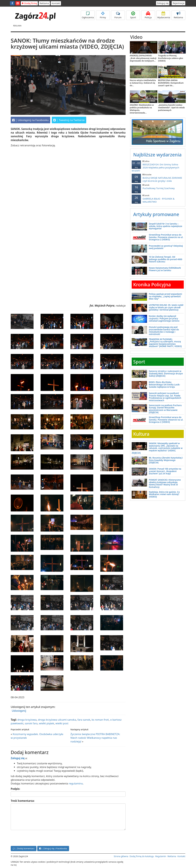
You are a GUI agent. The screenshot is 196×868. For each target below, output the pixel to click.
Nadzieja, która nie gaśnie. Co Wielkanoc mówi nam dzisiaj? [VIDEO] (164, 494)
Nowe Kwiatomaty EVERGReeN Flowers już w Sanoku (165, 269)
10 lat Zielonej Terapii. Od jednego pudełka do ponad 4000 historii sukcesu (166, 259)
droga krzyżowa (27, 720)
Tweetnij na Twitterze (69, 120)
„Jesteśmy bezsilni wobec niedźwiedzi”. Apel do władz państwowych (171, 108)
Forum (118, 15)
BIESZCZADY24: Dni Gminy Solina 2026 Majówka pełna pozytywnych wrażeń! (158, 166)
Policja (148, 15)
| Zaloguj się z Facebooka (53, 848)
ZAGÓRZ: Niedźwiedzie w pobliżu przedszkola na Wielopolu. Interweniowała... (142, 109)
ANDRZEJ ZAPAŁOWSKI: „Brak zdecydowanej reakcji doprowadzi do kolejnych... (143, 58)
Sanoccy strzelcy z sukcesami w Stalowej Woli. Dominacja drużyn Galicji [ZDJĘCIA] (166, 373)
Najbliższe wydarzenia (157, 155)
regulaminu (76, 783)
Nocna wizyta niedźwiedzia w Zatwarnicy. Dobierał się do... (143, 83)
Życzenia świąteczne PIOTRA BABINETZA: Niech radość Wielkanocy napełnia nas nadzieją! (95, 738)
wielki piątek (46, 723)
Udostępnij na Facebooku (30, 120)
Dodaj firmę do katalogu (142, 856)
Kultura (141, 434)
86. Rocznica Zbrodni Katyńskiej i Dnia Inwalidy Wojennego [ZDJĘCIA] (166, 460)
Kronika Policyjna (152, 285)
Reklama (44, 3)
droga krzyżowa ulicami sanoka (57, 720)
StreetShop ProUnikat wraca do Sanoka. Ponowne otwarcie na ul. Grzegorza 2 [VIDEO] (166, 237)
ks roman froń (100, 720)
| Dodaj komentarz (24, 848)
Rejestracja (178, 3)
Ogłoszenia (88, 15)
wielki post (62, 723)
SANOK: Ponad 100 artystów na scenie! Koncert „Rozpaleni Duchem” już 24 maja (165, 471)
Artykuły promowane (156, 214)
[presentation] (34, 838)
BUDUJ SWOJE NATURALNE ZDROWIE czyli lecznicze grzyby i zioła (158, 178)
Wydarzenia (164, 15)
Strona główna (121, 856)
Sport (133, 15)
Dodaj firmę (29, 3)
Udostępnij (19, 711)
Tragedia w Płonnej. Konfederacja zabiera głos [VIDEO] (171, 58)
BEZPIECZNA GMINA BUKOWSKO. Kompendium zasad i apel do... (171, 83)
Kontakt (56, 3)
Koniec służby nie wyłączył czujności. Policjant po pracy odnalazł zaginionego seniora (164, 318)
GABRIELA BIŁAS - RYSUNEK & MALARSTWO (158, 199)
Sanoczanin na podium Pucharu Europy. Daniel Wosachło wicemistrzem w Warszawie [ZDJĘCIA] (165, 409)
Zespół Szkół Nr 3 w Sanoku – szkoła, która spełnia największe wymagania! (166, 226)
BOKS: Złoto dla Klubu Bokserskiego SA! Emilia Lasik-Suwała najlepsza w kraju (165, 384)
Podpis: (15, 789)
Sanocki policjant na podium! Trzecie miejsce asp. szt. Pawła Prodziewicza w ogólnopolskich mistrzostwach (165, 397)
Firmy (103, 15)
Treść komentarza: (23, 801)
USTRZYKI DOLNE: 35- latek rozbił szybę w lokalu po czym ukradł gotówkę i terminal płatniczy (166, 307)
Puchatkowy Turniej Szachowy (158, 187)
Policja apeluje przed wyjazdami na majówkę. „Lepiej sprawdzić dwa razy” (165, 296)
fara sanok (84, 720)
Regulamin (161, 856)
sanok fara (31, 723)
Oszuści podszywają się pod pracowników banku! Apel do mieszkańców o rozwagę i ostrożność (164, 331)
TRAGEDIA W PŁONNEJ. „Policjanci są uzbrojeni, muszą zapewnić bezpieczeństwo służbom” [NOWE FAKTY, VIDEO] (165, 343)
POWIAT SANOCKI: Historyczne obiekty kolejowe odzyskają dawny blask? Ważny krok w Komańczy (165, 483)
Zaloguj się (163, 3)
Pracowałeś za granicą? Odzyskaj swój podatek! (166, 247)
